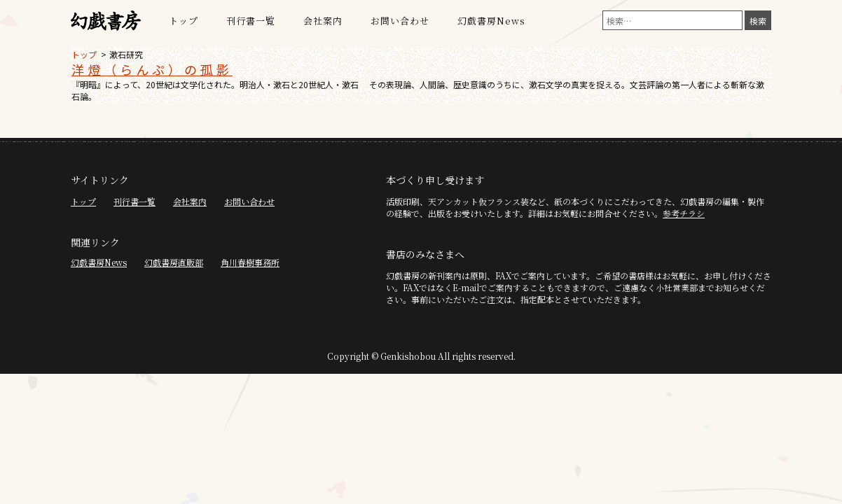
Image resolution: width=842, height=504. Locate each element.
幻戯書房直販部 (174, 262)
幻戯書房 (106, 21)
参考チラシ (684, 213)
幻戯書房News (491, 21)
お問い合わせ (400, 21)
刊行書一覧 (251, 21)
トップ (184, 21)
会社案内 (323, 21)
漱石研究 (126, 54)
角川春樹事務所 (250, 262)
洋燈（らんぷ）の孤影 (152, 69)
